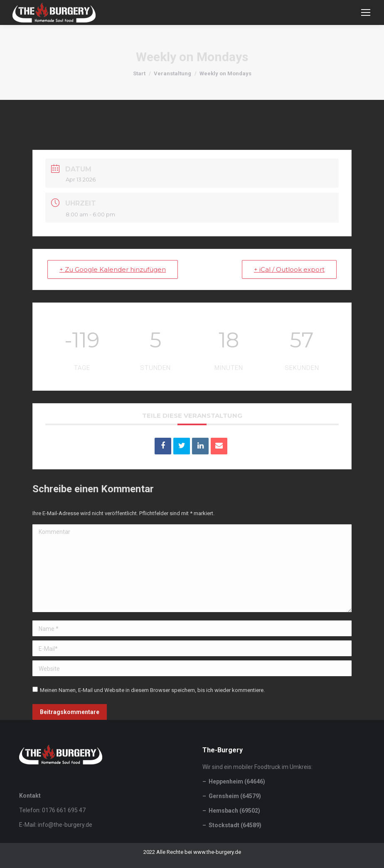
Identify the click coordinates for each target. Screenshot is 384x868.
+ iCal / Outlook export (289, 269)
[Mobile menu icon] (366, 12)
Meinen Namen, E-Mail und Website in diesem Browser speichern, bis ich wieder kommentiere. (152, 690)
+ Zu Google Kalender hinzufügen (113, 269)
